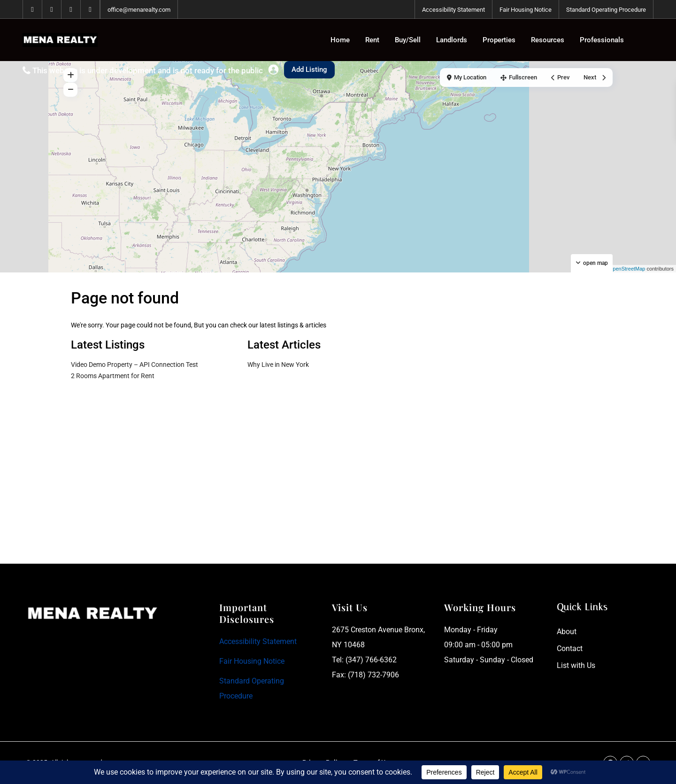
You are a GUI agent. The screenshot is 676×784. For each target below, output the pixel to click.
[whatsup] (52, 9)
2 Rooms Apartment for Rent (113, 376)
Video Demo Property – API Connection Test (134, 365)
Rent (372, 40)
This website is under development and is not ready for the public (148, 70)
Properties (499, 40)
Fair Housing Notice (526, 10)
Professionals (602, 40)
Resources (548, 40)
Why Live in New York (278, 365)
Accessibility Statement (453, 10)
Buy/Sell (408, 40)
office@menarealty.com (139, 10)
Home (340, 40)
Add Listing (309, 70)
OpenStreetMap (627, 269)
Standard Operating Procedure (606, 10)
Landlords (452, 40)
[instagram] (90, 9)
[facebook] (33, 9)
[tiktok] (71, 9)
